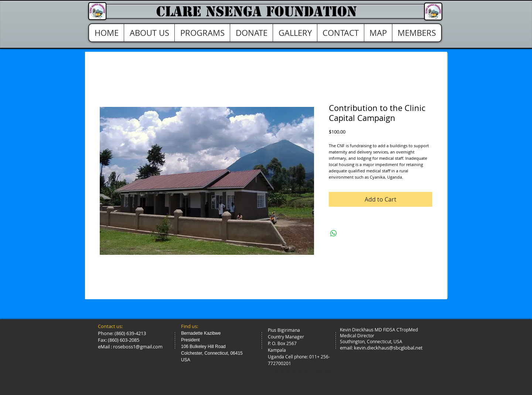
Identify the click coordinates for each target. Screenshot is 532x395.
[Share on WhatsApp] (334, 233)
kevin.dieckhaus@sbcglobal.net (388, 348)
